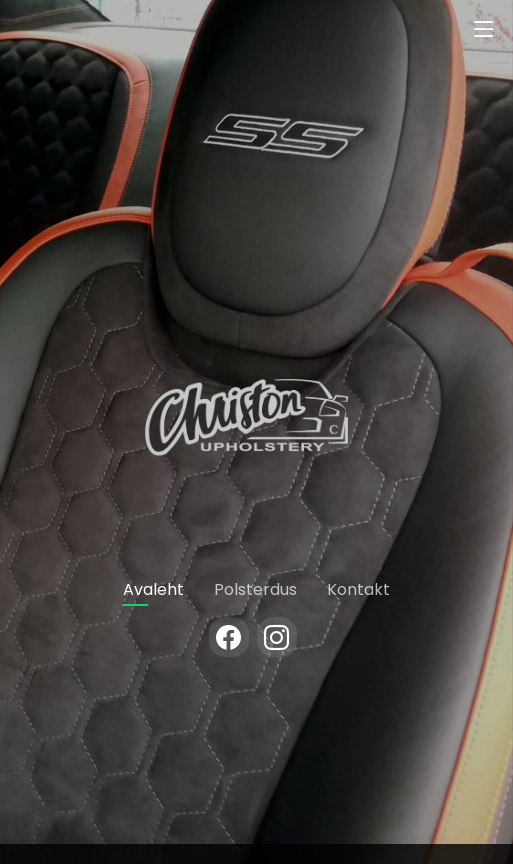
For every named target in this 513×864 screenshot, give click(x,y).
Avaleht (153, 589)
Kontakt (358, 589)
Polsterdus (255, 589)
